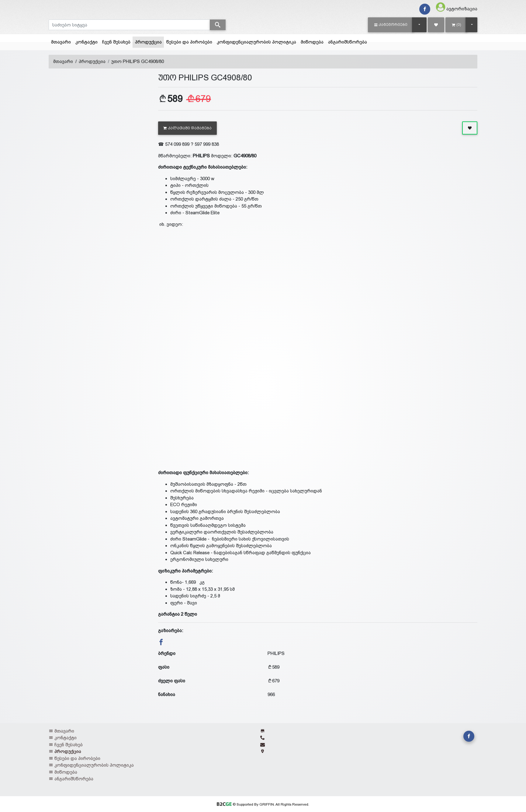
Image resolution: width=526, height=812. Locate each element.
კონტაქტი (87, 42)
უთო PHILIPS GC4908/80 (138, 61)
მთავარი (61, 42)
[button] (391, 25)
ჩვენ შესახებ (116, 42)
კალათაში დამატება (187, 128)
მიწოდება (312, 42)
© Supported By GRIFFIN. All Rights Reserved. (263, 804)
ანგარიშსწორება (348, 42)
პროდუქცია (150, 41)
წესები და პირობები (189, 42)
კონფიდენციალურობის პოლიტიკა (256, 42)
